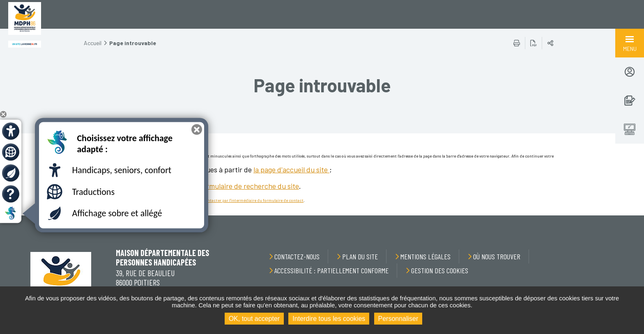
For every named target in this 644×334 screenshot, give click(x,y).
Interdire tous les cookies (329, 319)
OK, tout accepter (254, 319)
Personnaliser (398, 319)
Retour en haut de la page (619, 215)
